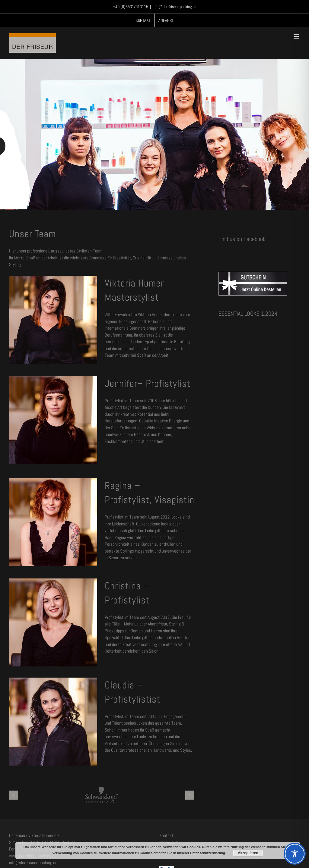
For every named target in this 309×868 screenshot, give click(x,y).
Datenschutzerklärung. (208, 853)
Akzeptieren (248, 853)
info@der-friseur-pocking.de (174, 7)
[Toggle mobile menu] (297, 36)
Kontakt (166, 835)
